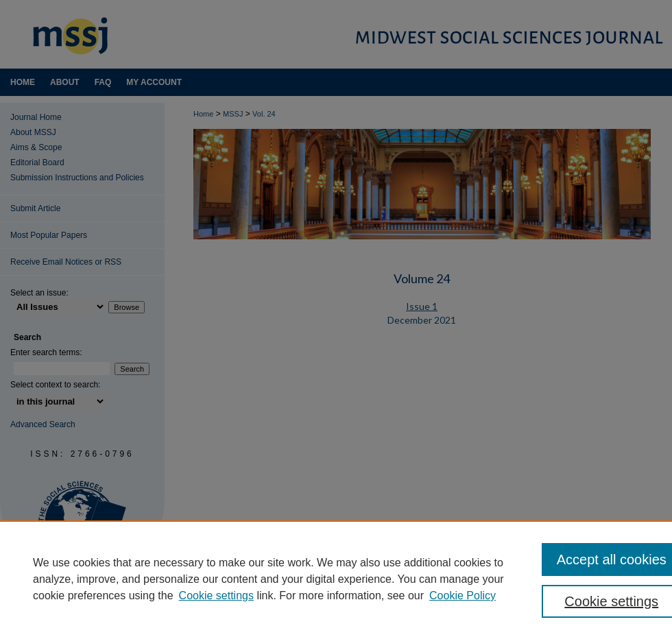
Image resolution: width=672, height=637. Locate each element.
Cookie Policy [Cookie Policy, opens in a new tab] (463, 596)
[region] (336, 579)
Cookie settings (216, 596)
